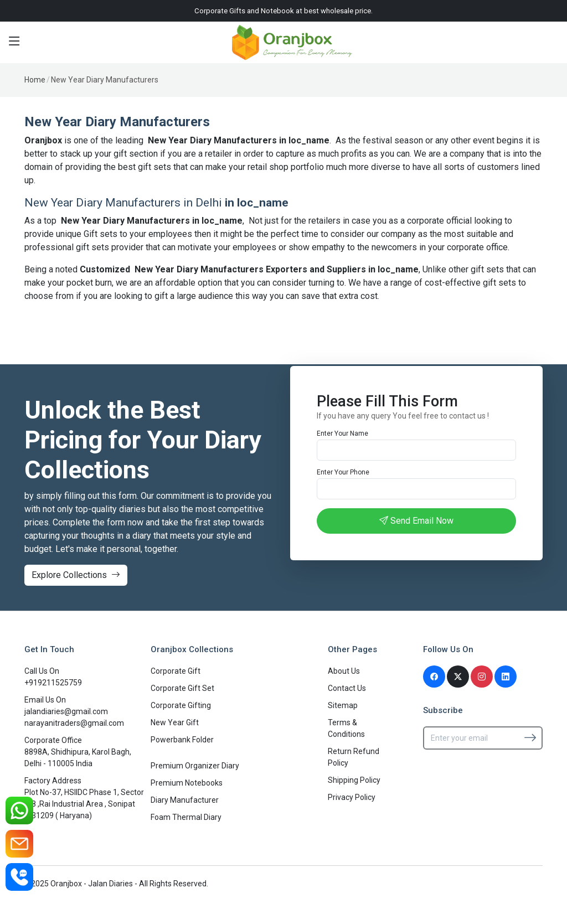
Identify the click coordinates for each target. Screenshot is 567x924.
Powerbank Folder (182, 740)
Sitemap (343, 705)
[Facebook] (434, 677)
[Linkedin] (506, 677)
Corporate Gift (176, 671)
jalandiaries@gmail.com (66, 711)
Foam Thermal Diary (186, 817)
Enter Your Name (342, 433)
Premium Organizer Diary (195, 766)
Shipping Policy (354, 780)
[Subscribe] (530, 737)
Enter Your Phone (343, 472)
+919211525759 (53, 683)
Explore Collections (76, 575)
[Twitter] (458, 677)
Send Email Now (416, 521)
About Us (344, 671)
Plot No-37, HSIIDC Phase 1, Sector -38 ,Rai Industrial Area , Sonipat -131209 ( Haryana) (84, 804)
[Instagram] (482, 677)
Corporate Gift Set (182, 688)
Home (35, 80)
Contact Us (347, 688)
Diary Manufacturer (185, 800)
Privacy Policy (352, 797)
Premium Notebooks (187, 783)
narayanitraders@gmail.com (74, 723)
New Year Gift (175, 722)
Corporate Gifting (181, 705)
